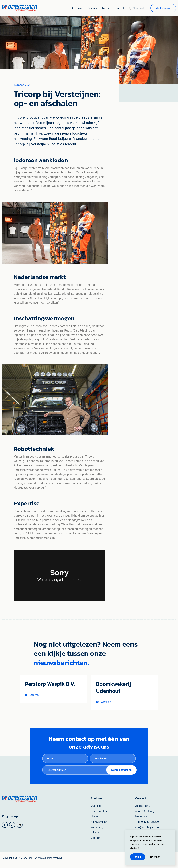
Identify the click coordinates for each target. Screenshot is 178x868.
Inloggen (96, 836)
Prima (138, 857)
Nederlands (135, 8)
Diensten (86, 8)
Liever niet (155, 857)
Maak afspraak (162, 8)
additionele (157, 840)
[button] (34, 697)
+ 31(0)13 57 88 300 (147, 825)
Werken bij (97, 830)
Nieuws (101, 8)
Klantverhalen (99, 825)
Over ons (70, 8)
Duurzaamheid (100, 814)
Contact (116, 8)
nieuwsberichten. (62, 663)
